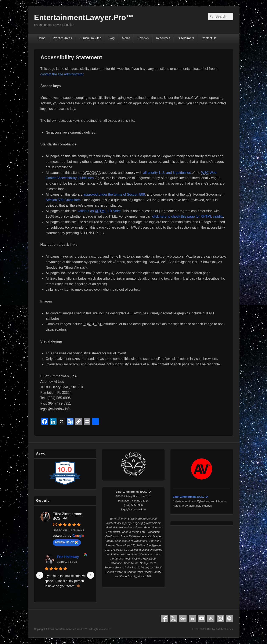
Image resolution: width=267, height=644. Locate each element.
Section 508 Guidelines (63, 200)
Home (41, 38)
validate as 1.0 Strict (99, 211)
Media (126, 38)
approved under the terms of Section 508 (114, 194)
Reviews (143, 38)
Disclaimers (186, 38)
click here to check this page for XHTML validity (188, 216)
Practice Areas (62, 38)
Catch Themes (224, 629)
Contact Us (209, 38)
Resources (163, 38)
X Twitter (174, 618)
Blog (112, 38)
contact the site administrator (62, 74)
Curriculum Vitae (90, 38)
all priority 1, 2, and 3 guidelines (167, 173)
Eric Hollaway (68, 557)
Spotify (230, 618)
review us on (67, 542)
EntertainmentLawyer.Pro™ (84, 17)
